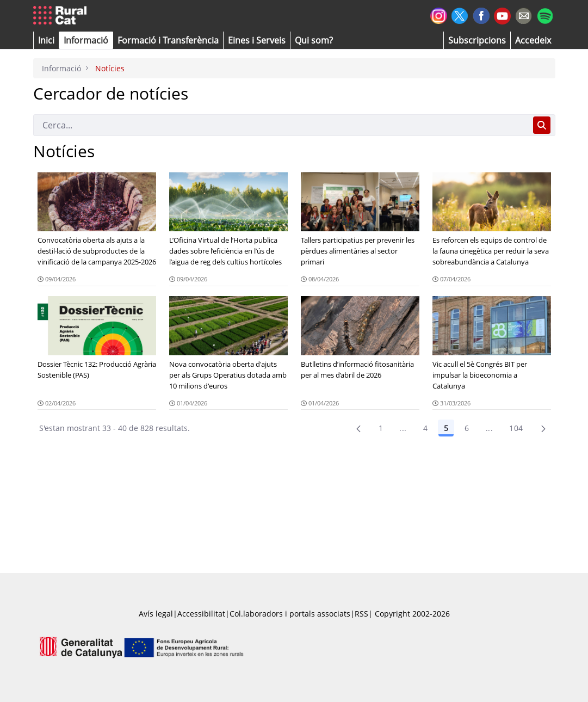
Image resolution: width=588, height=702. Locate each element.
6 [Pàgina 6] (467, 428)
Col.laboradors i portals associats (290, 614)
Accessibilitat (201, 614)
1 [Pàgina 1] (381, 428)
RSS (361, 614)
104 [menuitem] (516, 428)
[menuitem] (168, 40)
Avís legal (156, 614)
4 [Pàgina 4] (425, 428)
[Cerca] (281, 125)
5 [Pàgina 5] (446, 428)
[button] (46, 40)
